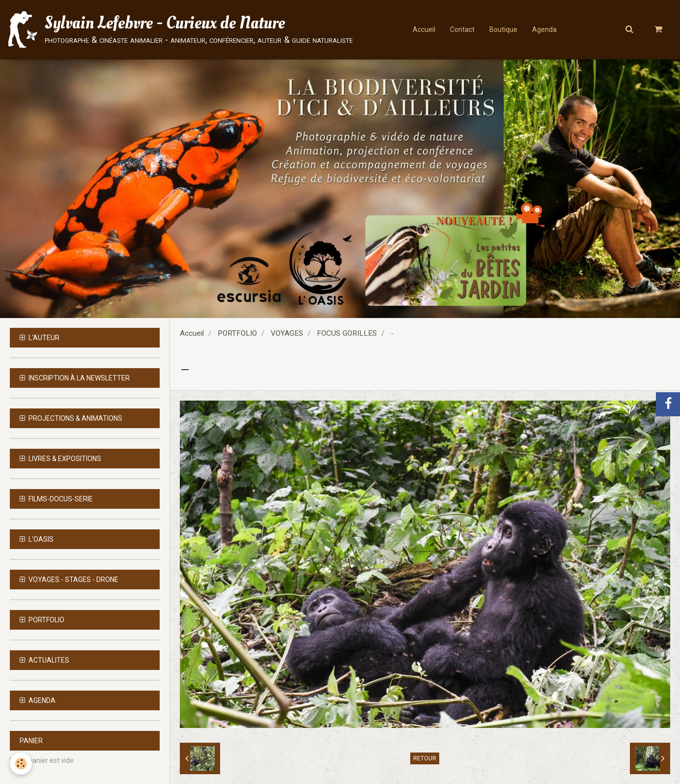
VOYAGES (287, 333)
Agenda (544, 29)
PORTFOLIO (237, 333)
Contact (462, 29)
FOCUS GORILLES (347, 333)
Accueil (424, 29)
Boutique (503, 29)
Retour (425, 758)
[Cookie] (21, 764)
